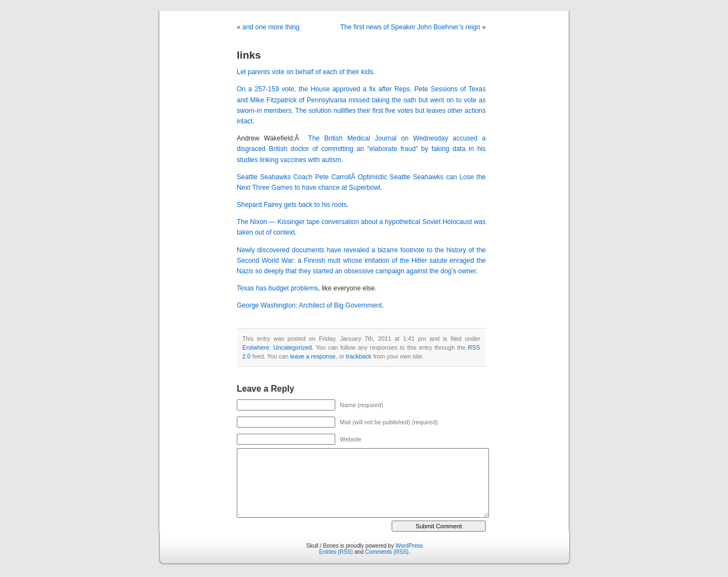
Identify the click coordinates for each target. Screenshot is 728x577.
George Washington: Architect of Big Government (309, 305)
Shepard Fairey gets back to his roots (292, 205)
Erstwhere (256, 347)
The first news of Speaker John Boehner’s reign (410, 27)
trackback (358, 356)
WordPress (409, 546)
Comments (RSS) (387, 552)
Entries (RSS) (336, 552)
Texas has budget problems (277, 288)
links (249, 55)
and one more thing (271, 27)
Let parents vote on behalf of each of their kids (305, 72)
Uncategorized (293, 347)
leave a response (313, 356)
